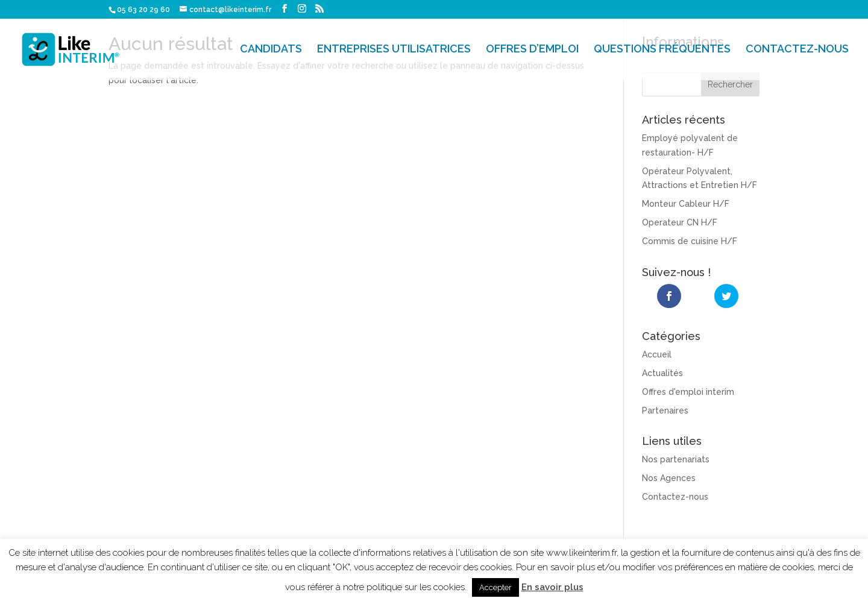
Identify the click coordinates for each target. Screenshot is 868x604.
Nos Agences (669, 477)
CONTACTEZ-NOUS (797, 50)
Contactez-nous (675, 496)
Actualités (662, 373)
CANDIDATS (271, 50)
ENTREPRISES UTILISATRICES (394, 50)
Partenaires (665, 410)
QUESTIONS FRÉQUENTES (662, 50)
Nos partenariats (676, 459)
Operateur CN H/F (680, 222)
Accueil (657, 354)
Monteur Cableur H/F (686, 204)
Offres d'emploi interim (688, 391)
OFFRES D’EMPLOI (532, 50)
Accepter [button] (495, 587)
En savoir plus (552, 587)
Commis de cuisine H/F (690, 241)
